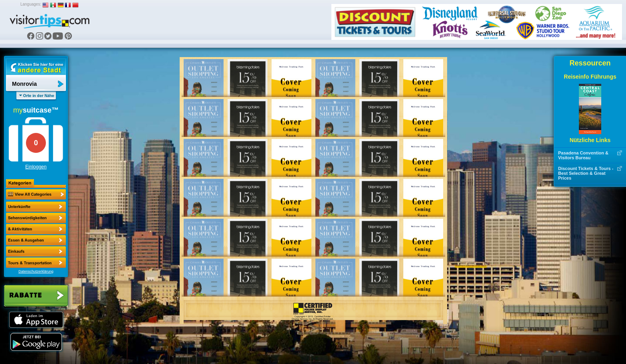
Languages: (31, 4)
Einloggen (36, 167)
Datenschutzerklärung (36, 271)
